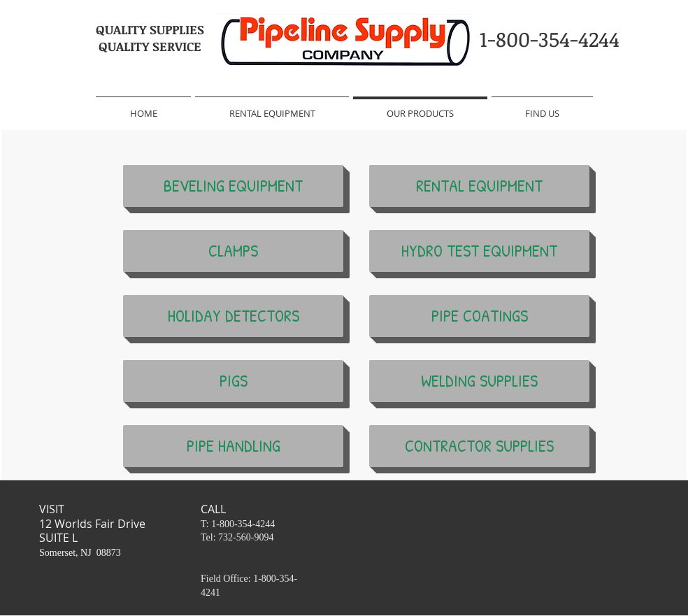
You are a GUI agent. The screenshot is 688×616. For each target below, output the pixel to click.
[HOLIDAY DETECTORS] (233, 316)
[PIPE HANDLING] (233, 446)
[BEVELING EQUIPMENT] (233, 186)
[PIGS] (233, 381)
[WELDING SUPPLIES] (479, 381)
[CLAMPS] (233, 251)
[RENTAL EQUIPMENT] (479, 186)
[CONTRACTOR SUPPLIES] (479, 446)
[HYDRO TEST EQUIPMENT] (479, 251)
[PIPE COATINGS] (479, 316)
